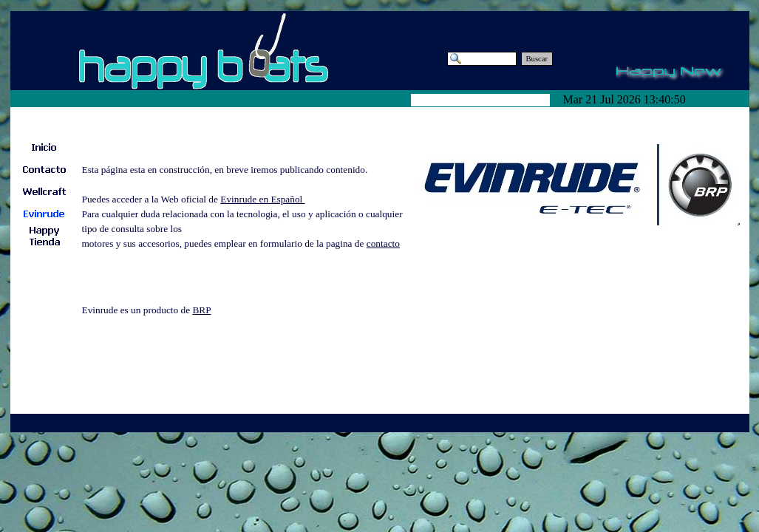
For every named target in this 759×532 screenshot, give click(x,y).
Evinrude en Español (262, 199)
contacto (383, 243)
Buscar (537, 59)
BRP (201, 310)
